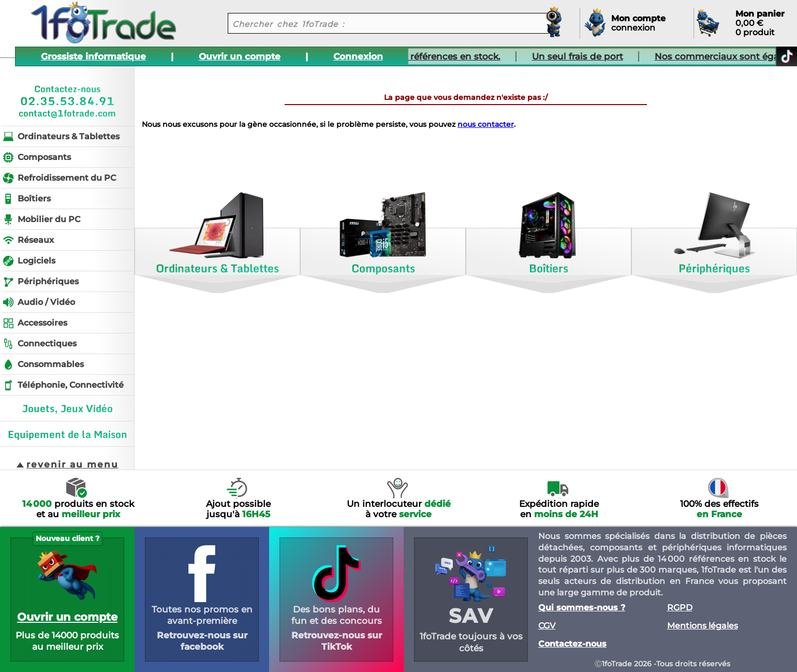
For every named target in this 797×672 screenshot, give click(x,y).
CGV (547, 626)
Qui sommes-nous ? (582, 608)
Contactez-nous (572, 644)
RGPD (680, 608)
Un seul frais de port (555, 56)
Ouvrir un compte (240, 56)
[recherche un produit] (380, 23)
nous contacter (486, 124)
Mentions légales (703, 626)
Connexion (358, 56)
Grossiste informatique (93, 56)
